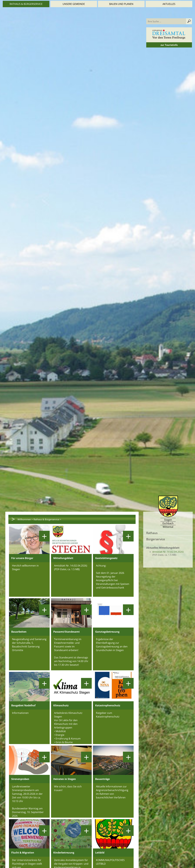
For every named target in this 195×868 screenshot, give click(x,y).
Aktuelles (169, 4)
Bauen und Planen (121, 4)
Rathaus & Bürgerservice (26, 4)
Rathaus (152, 533)
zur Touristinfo (169, 45)
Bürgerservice (156, 539)
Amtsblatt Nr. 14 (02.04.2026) (168, 552)
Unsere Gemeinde (74, 4)
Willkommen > (25, 519)
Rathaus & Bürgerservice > (47, 519)
